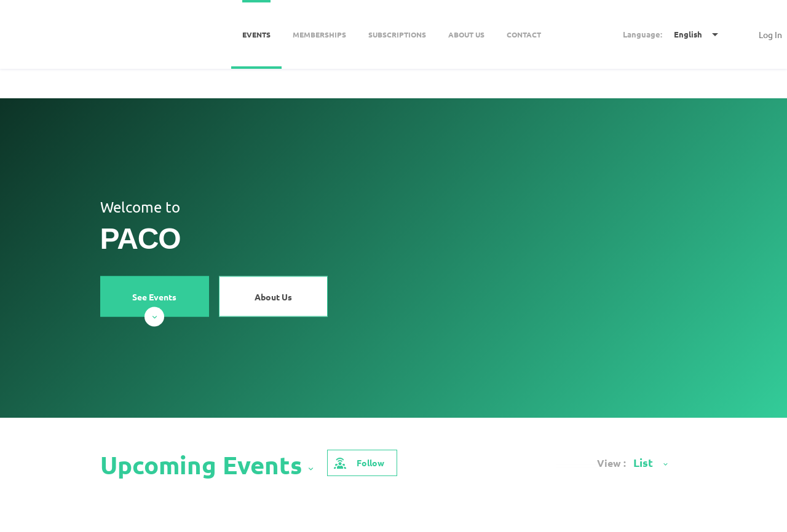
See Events (154, 303)
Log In (770, 34)
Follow (358, 463)
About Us (273, 296)
